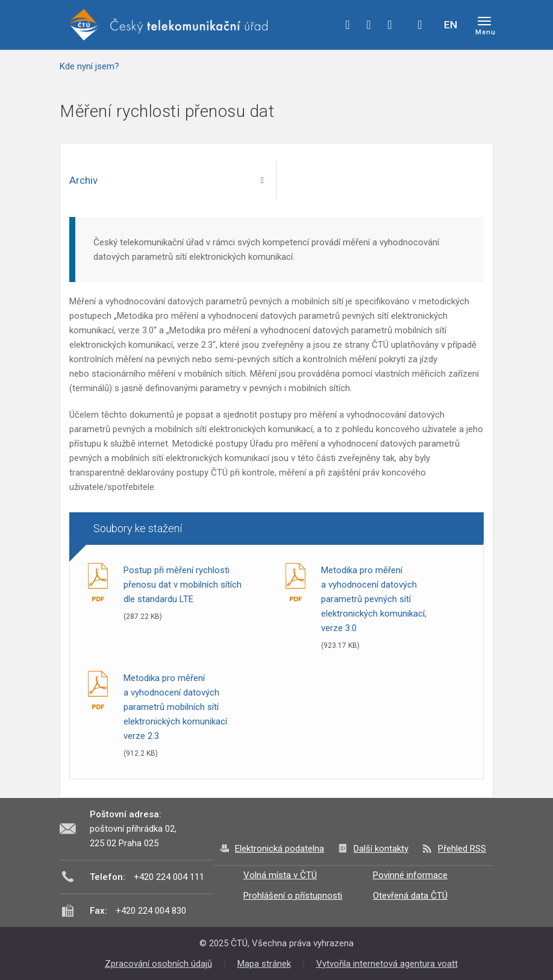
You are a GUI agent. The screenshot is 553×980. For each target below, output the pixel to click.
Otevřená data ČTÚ (410, 896)
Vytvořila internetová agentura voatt (387, 964)
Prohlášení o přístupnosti (293, 896)
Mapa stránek (264, 964)
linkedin (390, 25)
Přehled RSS (462, 849)
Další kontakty (381, 849)
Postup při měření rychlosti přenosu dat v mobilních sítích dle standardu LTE (183, 585)
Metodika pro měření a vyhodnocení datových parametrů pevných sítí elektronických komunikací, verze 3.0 (374, 599)
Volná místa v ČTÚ (280, 875)
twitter (369, 25)
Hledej (420, 25)
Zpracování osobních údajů (158, 964)
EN (451, 25)
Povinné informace (410, 875)
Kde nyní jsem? (89, 66)
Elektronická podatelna (280, 849)
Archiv (83, 180)
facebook (348, 25)
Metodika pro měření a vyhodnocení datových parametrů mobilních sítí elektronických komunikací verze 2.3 (175, 707)
